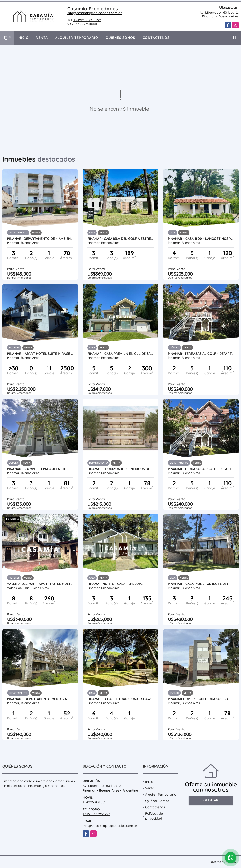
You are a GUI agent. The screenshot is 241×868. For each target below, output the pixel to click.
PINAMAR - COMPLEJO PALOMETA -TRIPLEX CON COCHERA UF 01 (40, 469)
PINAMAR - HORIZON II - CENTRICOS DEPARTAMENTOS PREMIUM (120, 469)
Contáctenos (156, 38)
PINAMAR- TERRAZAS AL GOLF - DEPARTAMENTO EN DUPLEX (201, 354)
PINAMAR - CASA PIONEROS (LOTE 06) (198, 584)
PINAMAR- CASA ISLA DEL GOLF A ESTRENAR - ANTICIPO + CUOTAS (120, 239)
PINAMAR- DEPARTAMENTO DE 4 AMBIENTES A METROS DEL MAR (40, 239)
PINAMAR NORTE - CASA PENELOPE (115, 584)
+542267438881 (85, 24)
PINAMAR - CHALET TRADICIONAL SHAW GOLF (120, 699)
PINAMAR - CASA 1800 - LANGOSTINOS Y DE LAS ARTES (201, 239)
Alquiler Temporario (77, 38)
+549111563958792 (87, 20)
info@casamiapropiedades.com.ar (95, 13)
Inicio (23, 38)
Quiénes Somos (120, 38)
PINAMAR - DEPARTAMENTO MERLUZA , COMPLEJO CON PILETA (40, 699)
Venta (42, 38)
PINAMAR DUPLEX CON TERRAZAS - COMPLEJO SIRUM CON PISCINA (201, 699)
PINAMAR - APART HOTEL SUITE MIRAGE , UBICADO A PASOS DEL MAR (40, 354)
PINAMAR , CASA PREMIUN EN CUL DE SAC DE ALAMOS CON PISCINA (120, 354)
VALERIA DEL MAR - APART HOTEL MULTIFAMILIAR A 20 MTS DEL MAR (40, 584)
